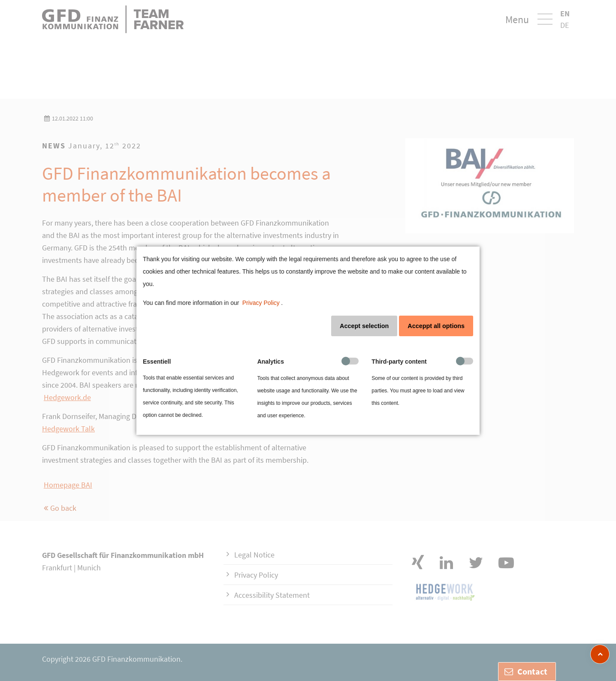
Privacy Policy (261, 303)
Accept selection (364, 326)
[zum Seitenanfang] (600, 654)
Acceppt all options (436, 326)
